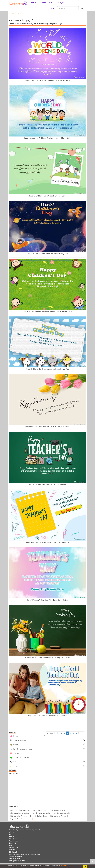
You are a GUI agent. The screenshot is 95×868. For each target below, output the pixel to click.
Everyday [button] (62, 3)
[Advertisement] (47, 790)
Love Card (15, 753)
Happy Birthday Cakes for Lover (21, 819)
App (11, 834)
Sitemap (12, 850)
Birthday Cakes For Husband (20, 813)
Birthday (14, 736)
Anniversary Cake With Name (20, 810)
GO (82, 8)
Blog (53, 8)
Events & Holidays (18, 740)
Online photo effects (16, 856)
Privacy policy (14, 839)
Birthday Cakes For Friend (59, 816)
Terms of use (13, 841)
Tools (13, 762)
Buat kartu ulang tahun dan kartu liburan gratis (24, 854)
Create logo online (15, 859)
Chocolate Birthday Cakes (38, 816)
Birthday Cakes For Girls (18, 816)
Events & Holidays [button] (48, 3)
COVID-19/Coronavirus (20, 758)
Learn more (64, 866)
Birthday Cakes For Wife (62, 813)
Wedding (15, 766)
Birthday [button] (35, 3)
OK (85, 866)
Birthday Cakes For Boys (59, 810)
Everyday (15, 745)
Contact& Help (14, 848)
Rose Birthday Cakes (40, 810)
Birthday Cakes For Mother (42, 813)
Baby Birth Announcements (21, 749)
